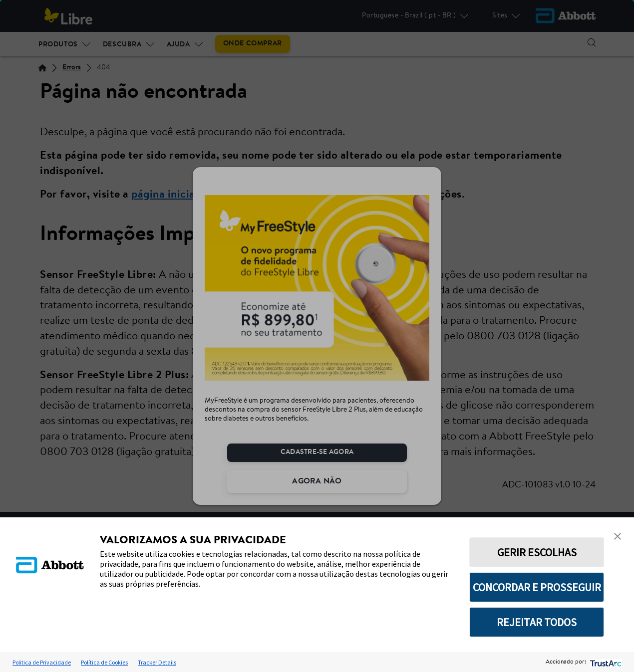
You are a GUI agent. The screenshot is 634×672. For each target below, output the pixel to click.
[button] (618, 536)
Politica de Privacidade (42, 662)
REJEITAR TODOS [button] (537, 622)
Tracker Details (157, 662)
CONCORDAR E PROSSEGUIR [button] (537, 587)
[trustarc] (605, 662)
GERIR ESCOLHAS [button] (537, 552)
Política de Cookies (104, 662)
